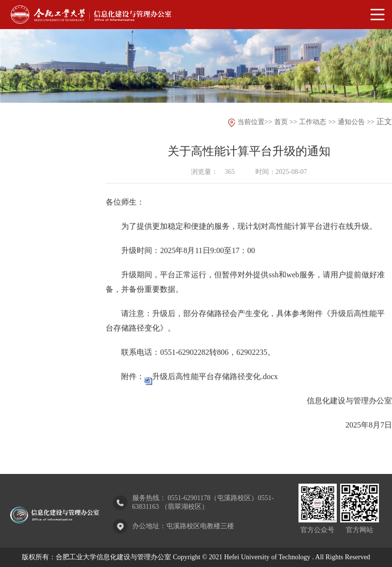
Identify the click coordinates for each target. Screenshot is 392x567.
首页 (281, 122)
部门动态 (45, 238)
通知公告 (45, 266)
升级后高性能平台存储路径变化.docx (215, 383)
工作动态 (313, 122)
